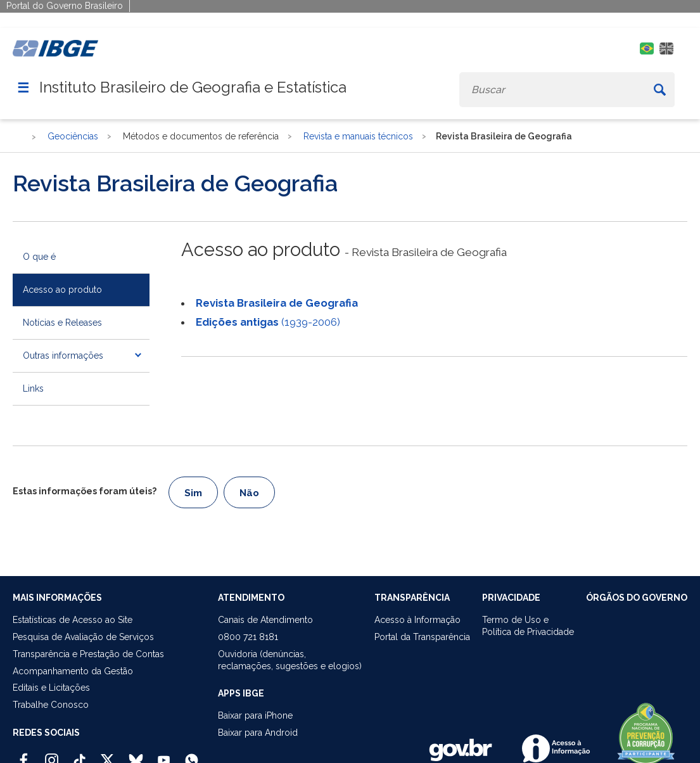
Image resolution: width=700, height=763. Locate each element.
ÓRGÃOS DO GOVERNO (637, 598)
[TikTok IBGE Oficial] (80, 755)
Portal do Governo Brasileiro (65, 6)
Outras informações (63, 356)
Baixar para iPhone (255, 715)
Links (33, 388)
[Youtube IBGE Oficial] (164, 755)
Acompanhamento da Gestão (73, 671)
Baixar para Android (258, 733)
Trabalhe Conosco (51, 705)
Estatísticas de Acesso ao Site (73, 620)
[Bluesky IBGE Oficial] (136, 755)
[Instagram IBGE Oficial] (52, 755)
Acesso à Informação (417, 620)
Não (249, 493)
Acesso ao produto (62, 290)
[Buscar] (659, 90)
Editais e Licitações (51, 688)
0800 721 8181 (248, 637)
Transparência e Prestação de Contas (88, 654)
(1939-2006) (268, 322)
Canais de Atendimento (265, 620)
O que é (39, 257)
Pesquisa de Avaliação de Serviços (83, 637)
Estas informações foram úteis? (85, 491)
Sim (193, 493)
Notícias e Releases (62, 323)
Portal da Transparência (422, 637)
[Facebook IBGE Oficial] (24, 755)
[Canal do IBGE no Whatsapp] (192, 755)
